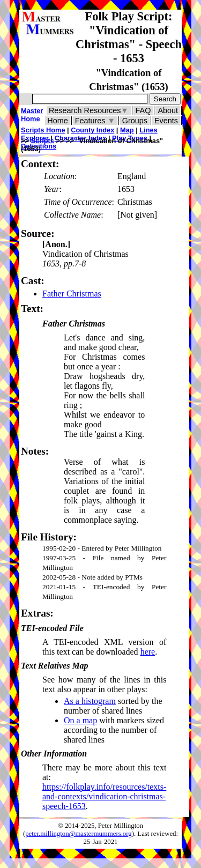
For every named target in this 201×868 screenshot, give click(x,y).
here (148, 652)
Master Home (32, 115)
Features (95, 121)
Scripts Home (43, 130)
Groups (135, 121)
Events (166, 121)
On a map (80, 720)
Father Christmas (72, 294)
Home (57, 121)
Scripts (43, 141)
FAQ (143, 110)
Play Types (130, 138)
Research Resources (89, 110)
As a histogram (90, 701)
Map (127, 130)
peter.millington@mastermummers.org (79, 834)
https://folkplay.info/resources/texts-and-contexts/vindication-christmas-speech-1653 (104, 796)
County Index (92, 130)
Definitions (39, 146)
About (168, 110)
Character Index (81, 138)
